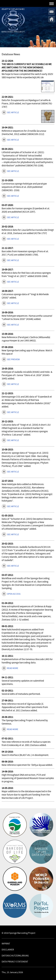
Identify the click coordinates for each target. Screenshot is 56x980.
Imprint (6, 944)
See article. (13, 171)
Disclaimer (8, 950)
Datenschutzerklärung (15, 956)
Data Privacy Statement (15, 962)
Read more (13, 668)
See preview (13, 359)
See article (13, 113)
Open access (14, 594)
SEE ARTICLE (13, 196)
